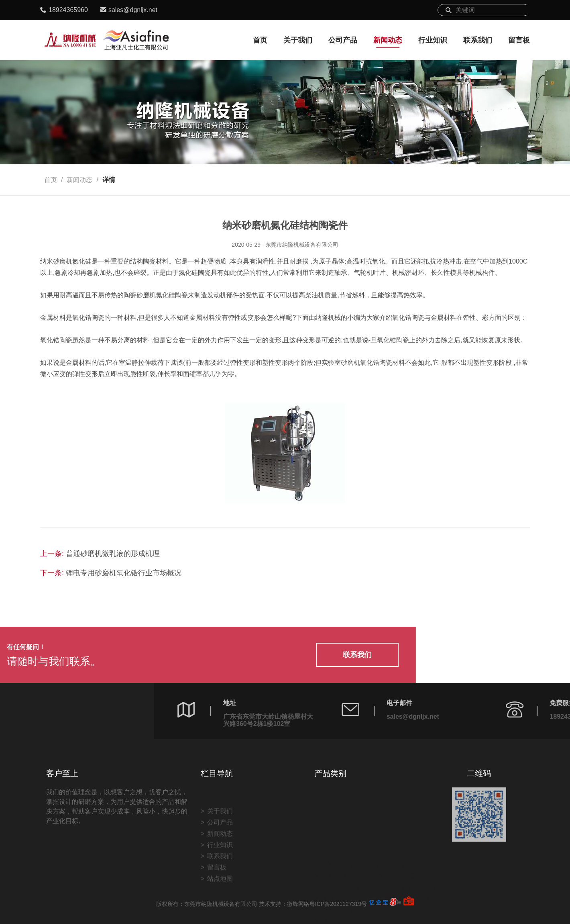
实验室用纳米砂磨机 (350, 841)
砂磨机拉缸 (401, 841)
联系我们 (478, 40)
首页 (260, 40)
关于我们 (298, 40)
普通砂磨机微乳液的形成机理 (113, 554)
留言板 (519, 40)
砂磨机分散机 (404, 852)
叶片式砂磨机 (340, 864)
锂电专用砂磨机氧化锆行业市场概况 (124, 573)
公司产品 (343, 40)
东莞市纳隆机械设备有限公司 (302, 245)
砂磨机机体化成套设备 (417, 864)
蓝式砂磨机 (337, 886)
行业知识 (433, 40)
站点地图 (220, 913)
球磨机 (330, 897)
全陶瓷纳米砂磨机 (346, 852)
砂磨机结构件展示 (411, 875)
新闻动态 (388, 40)
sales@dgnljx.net (133, 10)
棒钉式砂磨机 (340, 875)
